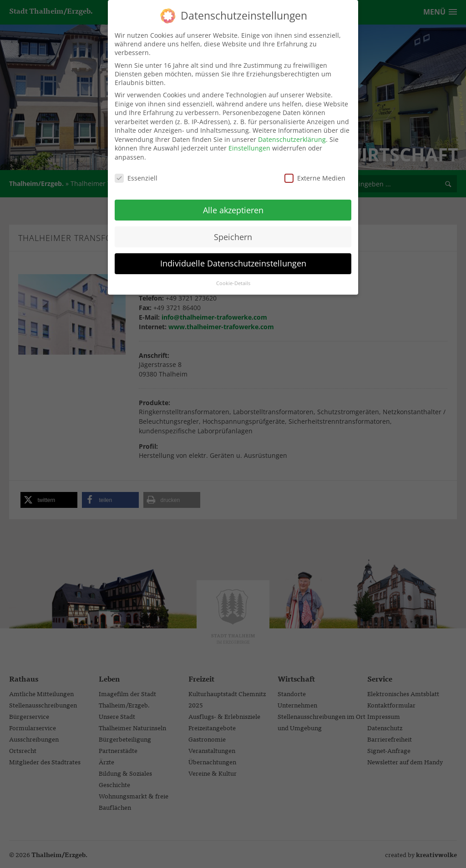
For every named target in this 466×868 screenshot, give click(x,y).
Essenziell (136, 173)
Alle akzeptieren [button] (233, 205)
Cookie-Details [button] (233, 279)
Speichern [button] (233, 232)
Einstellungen (249, 143)
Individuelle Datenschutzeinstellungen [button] (233, 259)
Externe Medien (315, 173)
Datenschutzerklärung (292, 134)
